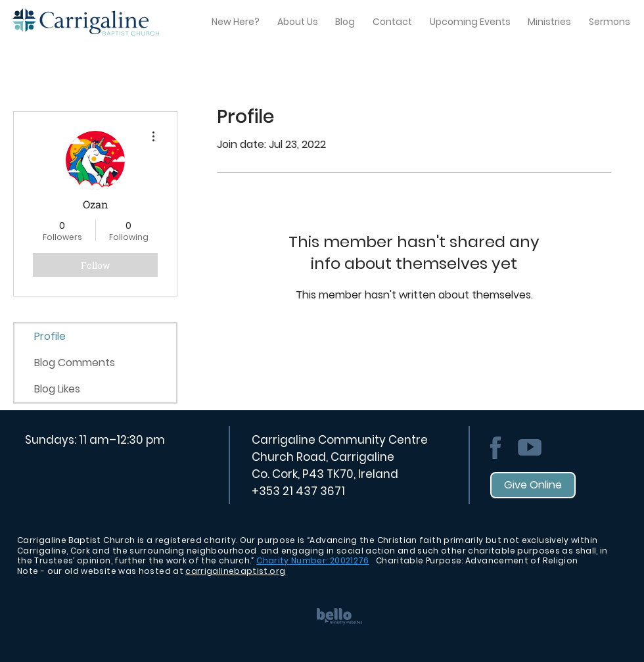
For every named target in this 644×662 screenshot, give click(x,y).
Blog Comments (75, 363)
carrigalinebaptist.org (235, 571)
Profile (50, 336)
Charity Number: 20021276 (313, 560)
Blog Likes (57, 389)
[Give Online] (533, 485)
